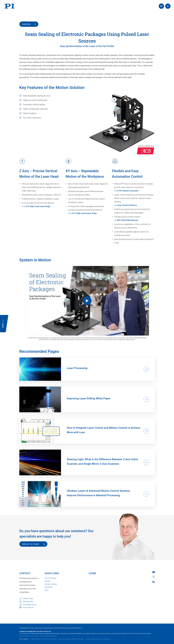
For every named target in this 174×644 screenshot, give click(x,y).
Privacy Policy (35, 636)
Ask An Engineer (50, 578)
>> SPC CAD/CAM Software (126, 220)
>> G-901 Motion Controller (126, 191)
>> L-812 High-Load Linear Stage (36, 206)
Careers (47, 581)
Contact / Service (51, 584)
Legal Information (24, 636)
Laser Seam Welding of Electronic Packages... (72, 639)
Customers (49, 587)
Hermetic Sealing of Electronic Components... (99, 639)
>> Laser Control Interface (126, 205)
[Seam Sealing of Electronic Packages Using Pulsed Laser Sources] (87, 301)
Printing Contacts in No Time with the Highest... (44, 639)
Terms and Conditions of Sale (49, 636)
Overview (26, 24)
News (47, 590)
